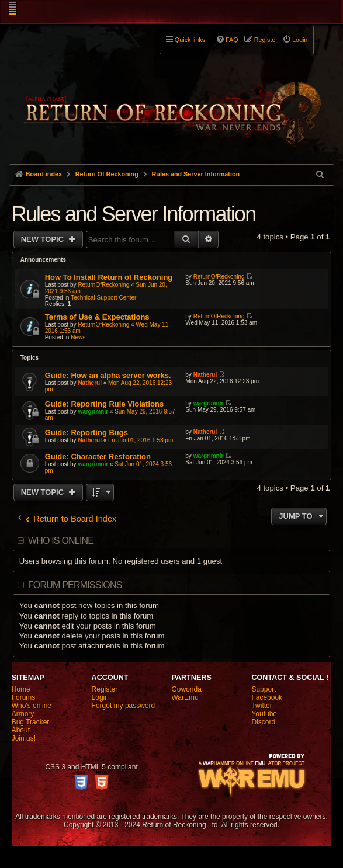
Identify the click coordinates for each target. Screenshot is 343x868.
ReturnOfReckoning (103, 285)
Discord (263, 722)
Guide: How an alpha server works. (108, 375)
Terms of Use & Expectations (97, 317)
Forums (24, 697)
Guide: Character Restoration (98, 456)
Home (21, 689)
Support (264, 689)
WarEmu (185, 697)
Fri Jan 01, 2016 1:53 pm (141, 440)
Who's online (32, 706)
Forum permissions (75, 585)
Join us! (24, 738)
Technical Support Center (103, 298)
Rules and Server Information (134, 214)
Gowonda (186, 689)
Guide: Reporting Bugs (86, 433)
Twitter (261, 706)
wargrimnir (93, 412)
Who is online (61, 541)
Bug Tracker (31, 722)
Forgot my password (124, 706)
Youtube (264, 714)
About (21, 730)
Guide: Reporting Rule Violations (104, 404)
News (78, 337)
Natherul (90, 383)
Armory (23, 714)
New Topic (44, 239)
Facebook (267, 697)
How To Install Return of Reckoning (109, 277)
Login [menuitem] (300, 40)
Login (100, 697)
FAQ (232, 40)
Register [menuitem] (266, 40)
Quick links (190, 40)
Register (105, 689)
